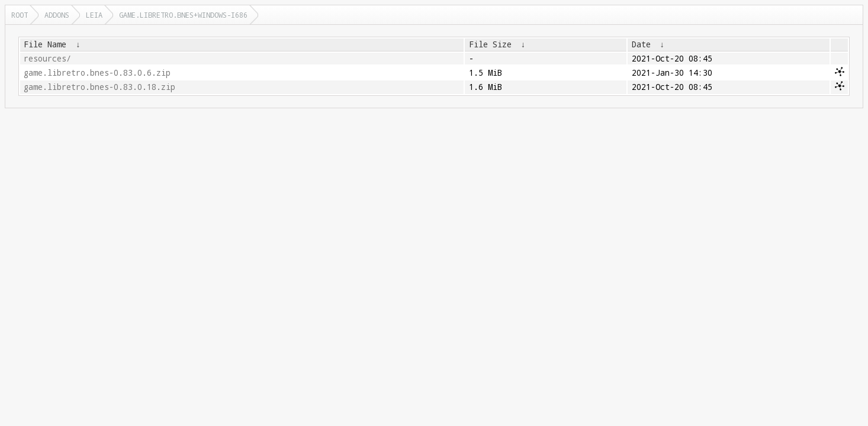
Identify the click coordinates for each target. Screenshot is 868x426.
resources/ (47, 59)
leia (94, 15)
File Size (490, 44)
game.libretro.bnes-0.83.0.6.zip (97, 73)
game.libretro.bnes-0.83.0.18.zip (99, 87)
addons (57, 15)
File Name (45, 44)
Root (20, 15)
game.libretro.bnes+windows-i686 (183, 15)
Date (641, 44)
